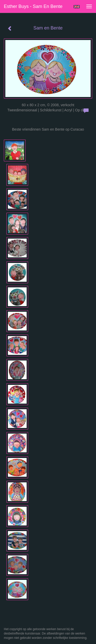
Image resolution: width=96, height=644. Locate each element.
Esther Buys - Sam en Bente (33, 6)
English (77, 7)
